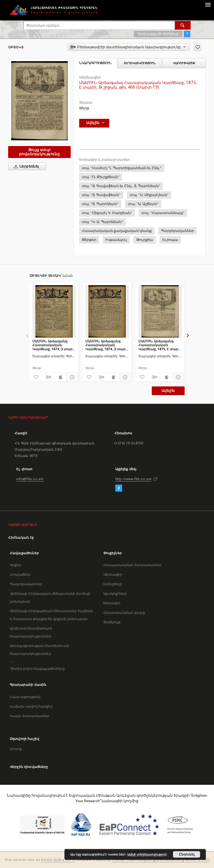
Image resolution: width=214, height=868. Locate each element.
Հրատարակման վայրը (124, 613)
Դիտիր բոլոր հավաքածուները (37, 669)
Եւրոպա (170, 240)
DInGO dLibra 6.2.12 (58, 860)
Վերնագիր (113, 574)
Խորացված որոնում (158, 34)
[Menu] (208, 4)
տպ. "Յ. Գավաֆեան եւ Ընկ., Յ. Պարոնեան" (121, 186)
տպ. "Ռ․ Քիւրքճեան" (101, 177)
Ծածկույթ (112, 622)
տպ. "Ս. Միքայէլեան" (149, 195)
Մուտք (16, 749)
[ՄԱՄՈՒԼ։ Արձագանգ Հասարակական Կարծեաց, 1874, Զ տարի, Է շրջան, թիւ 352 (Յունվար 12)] (54, 311)
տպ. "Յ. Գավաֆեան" (101, 195)
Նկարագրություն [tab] (95, 63)
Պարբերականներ (177, 231)
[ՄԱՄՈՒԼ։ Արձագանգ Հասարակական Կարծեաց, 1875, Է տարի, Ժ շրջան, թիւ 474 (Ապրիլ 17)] (160, 311)
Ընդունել (187, 854)
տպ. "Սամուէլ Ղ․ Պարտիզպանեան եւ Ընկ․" (122, 168)
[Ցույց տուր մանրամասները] (72, 377)
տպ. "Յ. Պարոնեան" (100, 204)
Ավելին (168, 391)
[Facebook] (119, 488)
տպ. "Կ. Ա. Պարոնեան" (103, 222)
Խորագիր (112, 603)
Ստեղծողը (113, 584)
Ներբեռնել (25, 166)
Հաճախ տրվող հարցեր (31, 706)
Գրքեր (15, 565)
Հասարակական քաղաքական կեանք (117, 231)
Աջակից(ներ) (115, 593)
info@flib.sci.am (30, 479)
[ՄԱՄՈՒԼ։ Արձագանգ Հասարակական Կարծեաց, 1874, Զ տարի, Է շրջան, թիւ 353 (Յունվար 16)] (107, 311)
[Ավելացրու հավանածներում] (198, 47)
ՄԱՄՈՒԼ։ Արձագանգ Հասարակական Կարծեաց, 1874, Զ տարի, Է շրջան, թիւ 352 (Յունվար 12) (54, 345)
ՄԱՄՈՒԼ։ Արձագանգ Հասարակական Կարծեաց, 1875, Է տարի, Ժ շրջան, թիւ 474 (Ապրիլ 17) (160, 345)
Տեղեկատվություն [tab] (140, 63)
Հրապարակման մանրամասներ (133, 565)
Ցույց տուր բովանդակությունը (39, 152)
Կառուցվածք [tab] (184, 63)
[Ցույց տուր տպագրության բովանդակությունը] (60, 377)
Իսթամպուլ (116, 240)
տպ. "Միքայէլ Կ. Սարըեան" (107, 213)
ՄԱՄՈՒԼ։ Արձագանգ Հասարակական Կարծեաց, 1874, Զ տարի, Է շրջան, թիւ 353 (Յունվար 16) (107, 345)
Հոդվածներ (20, 574)
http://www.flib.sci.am (134, 479)
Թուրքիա (145, 240)
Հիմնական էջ (21, 537)
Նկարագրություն (25, 697)
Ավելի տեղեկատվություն (147, 854)
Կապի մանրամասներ (30, 716)
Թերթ (84, 108)
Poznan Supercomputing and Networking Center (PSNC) (161, 860)
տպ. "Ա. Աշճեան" (143, 204)
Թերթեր (89, 240)
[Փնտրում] (183, 25)
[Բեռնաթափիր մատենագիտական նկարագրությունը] (48, 377)
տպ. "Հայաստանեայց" (163, 213)
